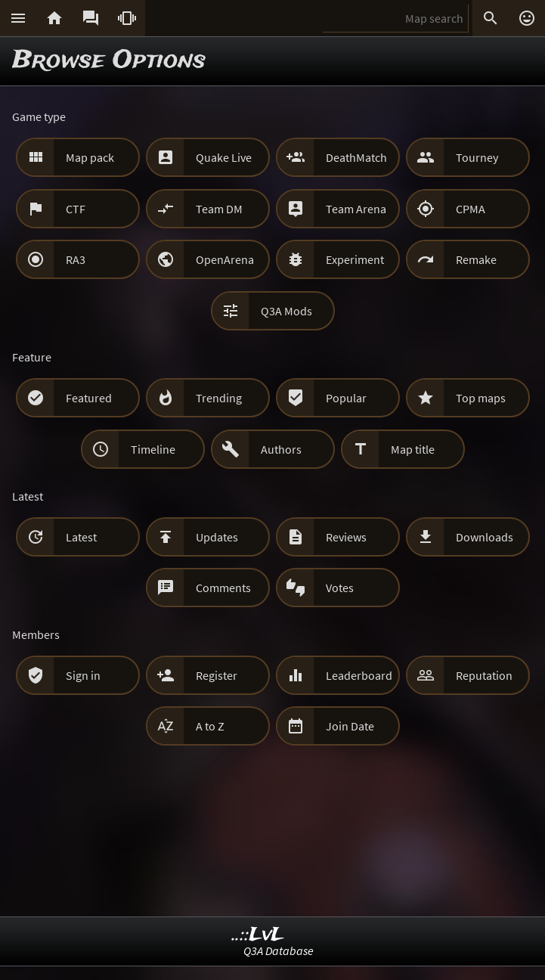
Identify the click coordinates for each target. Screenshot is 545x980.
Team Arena (356, 209)
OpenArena (225, 259)
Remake (476, 259)
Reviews (346, 537)
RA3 (76, 259)
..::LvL (258, 935)
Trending (219, 398)
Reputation (484, 675)
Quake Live (224, 157)
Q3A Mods (286, 311)
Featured (89, 398)
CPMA (471, 209)
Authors (281, 449)
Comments (223, 588)
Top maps (481, 398)
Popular (346, 398)
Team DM (219, 209)
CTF (76, 209)
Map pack (90, 157)
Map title (413, 449)
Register (217, 675)
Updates (217, 537)
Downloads (485, 537)
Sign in (83, 675)
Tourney (477, 157)
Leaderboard (359, 675)
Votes (340, 588)
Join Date (350, 726)
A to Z (210, 726)
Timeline (153, 449)
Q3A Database (279, 951)
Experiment (355, 259)
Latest (81, 537)
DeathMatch (356, 157)
